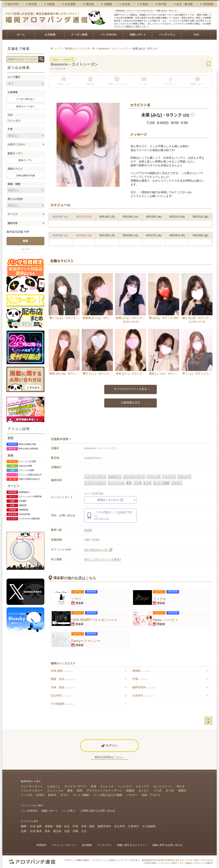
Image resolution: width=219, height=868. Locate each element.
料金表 (90, 81)
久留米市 (143, 696)
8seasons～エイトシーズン (74, 64)
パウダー (177, 483)
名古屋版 (69, 4)
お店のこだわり (16, 144)
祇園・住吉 (63, 679)
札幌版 (107, 4)
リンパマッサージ (95, 477)
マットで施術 (161, 483)
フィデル (160, 599)
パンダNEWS (108, 35)
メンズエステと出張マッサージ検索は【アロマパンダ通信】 (185, 863)
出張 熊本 (36, 831)
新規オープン (15, 153)
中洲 (140, 679)
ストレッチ (154, 477)
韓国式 (182, 791)
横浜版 (89, 4)
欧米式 (52, 795)
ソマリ (76, 599)
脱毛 (80, 791)
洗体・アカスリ (151, 795)
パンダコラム (167, 35)
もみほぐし (115, 477)
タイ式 (147, 483)
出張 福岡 (62, 671)
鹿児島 (57, 831)
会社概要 (87, 845)
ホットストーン (163, 786)
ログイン (109, 745)
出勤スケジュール (117, 81)
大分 (84, 831)
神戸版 (161, 4)
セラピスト (171, 81)
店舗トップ (63, 81)
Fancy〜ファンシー (86, 641)
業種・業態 (14, 184)
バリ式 (137, 483)
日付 (10, 115)
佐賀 (67, 831)
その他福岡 (63, 704)
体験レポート (138, 35)
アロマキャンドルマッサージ (104, 791)
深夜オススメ (15, 169)
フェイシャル (116, 483)
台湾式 (40, 795)
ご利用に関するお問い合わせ (97, 811)
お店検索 (50, 35)
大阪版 (50, 4)
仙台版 (125, 4)
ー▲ (208, 721)
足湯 (93, 786)
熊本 (47, 831)
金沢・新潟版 (183, 4)
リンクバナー (104, 845)
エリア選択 (14, 77)
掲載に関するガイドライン (132, 845)
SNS (196, 35)
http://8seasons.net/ (98, 550)
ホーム (21, 35)
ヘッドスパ (169, 477)
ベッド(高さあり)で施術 (108, 795)
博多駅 (88, 530)
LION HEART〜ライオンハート (94, 620)
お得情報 (13, 92)
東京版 (32, 4)
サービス (13, 214)
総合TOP (12, 4)
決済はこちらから (110, 500)
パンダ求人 (69, 811)
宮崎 (75, 831)
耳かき (181, 786)
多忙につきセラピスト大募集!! (103, 559)
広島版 (143, 4)
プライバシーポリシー (64, 845)
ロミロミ (144, 791)
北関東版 (207, 4)
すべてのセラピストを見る (131, 389)
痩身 (129, 483)
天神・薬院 (63, 687)
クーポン (144, 81)
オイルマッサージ (134, 477)
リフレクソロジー (95, 483)
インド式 (26, 795)
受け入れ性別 (15, 199)
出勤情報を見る (131, 403)
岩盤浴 (130, 791)
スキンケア (184, 477)
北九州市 (61, 696)
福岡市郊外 (144, 687)
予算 (10, 129)
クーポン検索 (79, 35)
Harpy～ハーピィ (166, 620)
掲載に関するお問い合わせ (168, 845)
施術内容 (13, 223)
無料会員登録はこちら (109, 757)
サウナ (65, 795)
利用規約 (41, 845)
